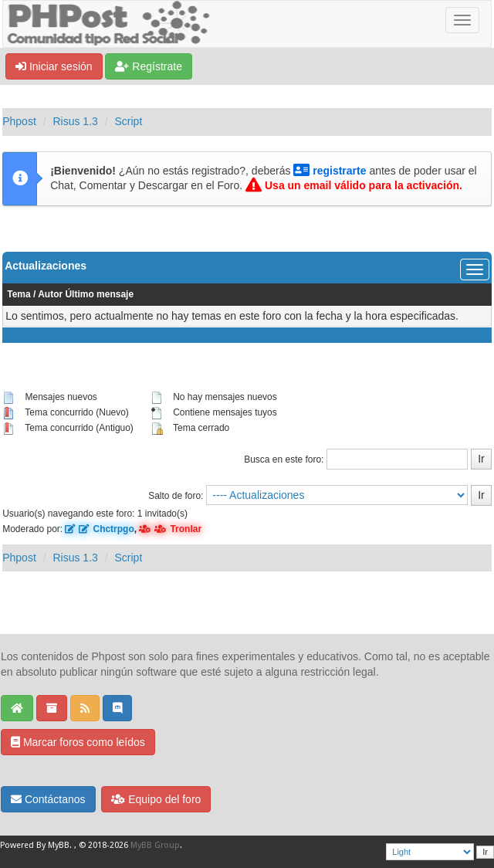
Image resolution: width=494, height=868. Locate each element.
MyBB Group (155, 845)
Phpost (19, 121)
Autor (50, 294)
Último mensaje (99, 294)
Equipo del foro (156, 799)
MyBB (59, 845)
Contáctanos (48, 799)
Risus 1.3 (75, 121)
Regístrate (148, 66)
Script (129, 121)
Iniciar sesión (54, 66)
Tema (19, 294)
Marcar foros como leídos (78, 742)
